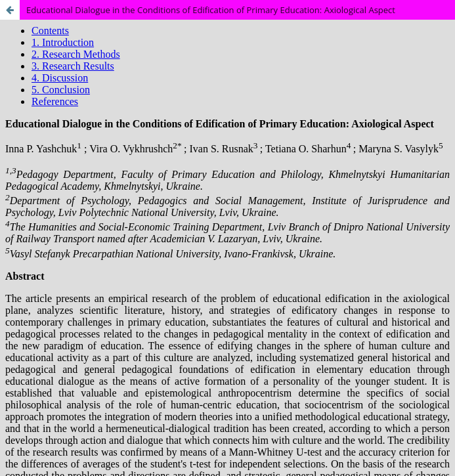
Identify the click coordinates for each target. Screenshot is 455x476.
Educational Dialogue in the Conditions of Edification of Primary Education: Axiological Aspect (211, 10)
